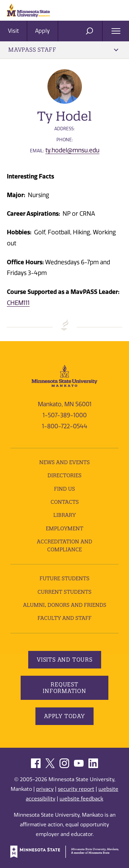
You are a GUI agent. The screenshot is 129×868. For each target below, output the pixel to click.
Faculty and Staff (64, 618)
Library (64, 515)
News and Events (64, 462)
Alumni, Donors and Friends (65, 605)
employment (64, 528)
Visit (13, 31)
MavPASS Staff (63, 50)
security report (76, 789)
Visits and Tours (65, 660)
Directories (64, 475)
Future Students (64, 578)
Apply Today (64, 716)
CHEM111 (18, 303)
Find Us (64, 489)
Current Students (64, 592)
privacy (45, 789)
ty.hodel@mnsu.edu (72, 150)
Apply (42, 31)
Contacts (65, 502)
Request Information (64, 688)
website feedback (81, 799)
